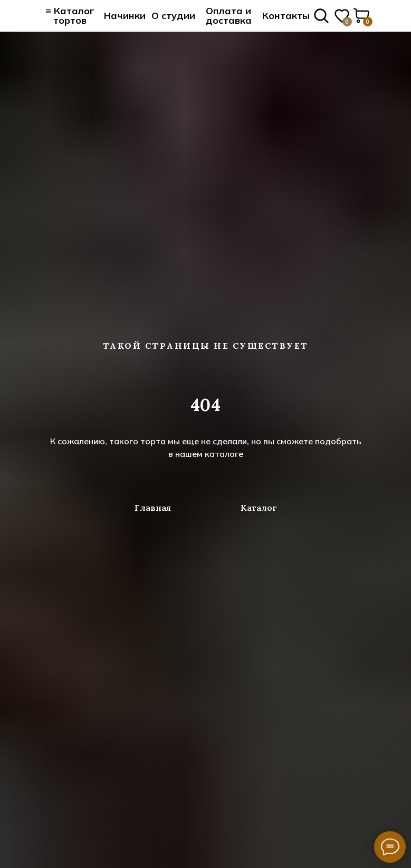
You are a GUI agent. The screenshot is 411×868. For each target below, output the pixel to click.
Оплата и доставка (229, 16)
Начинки (125, 16)
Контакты (286, 16)
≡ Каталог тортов (70, 16)
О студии (173, 16)
